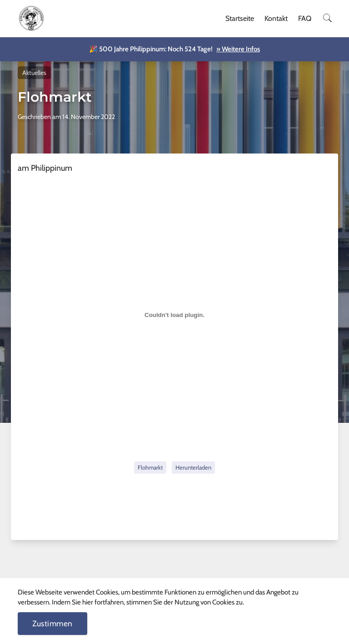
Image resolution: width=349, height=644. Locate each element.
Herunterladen (193, 467)
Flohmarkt (150, 467)
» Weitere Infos (238, 49)
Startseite (240, 18)
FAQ (305, 18)
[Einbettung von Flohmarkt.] (174, 315)
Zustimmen (52, 623)
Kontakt (276, 18)
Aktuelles (34, 73)
